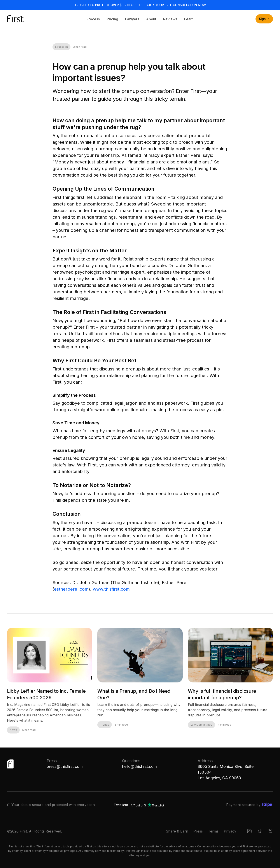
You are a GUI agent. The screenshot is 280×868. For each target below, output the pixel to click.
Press (198, 831)
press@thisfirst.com (65, 766)
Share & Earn (177, 831)
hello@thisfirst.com (139, 766)
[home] (20, 19)
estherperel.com (71, 589)
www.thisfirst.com (111, 589)
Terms (213, 831)
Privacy (230, 831)
